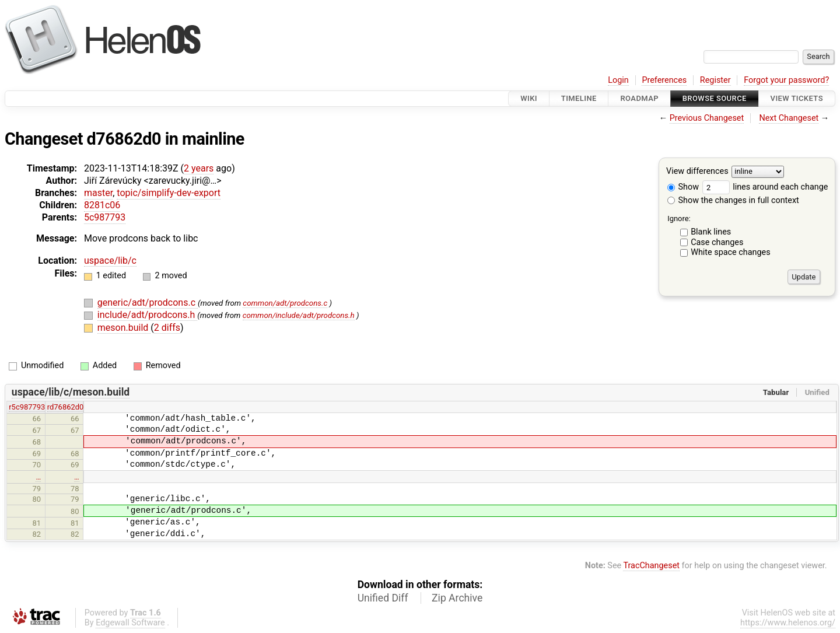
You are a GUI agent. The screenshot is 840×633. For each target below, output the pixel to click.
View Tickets (797, 98)
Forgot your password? (786, 80)
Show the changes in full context (733, 200)
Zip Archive (457, 598)
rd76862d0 (66, 407)
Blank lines (711, 232)
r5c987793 (27, 407)
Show (683, 187)
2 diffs (167, 328)
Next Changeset (789, 118)
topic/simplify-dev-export (169, 193)
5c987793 (105, 217)
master (98, 193)
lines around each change (765, 187)
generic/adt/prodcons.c (148, 302)
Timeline (579, 98)
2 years (199, 168)
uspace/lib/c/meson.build (71, 392)
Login (618, 80)
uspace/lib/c (110, 260)
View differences (697, 172)
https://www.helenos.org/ (788, 623)
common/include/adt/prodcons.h (299, 315)
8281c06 (102, 205)
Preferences (664, 80)
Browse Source (715, 98)
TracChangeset (651, 566)
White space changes (731, 252)
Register (715, 80)
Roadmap (639, 98)
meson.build (124, 328)
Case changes (717, 242)
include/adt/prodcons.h (147, 315)
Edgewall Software (130, 623)
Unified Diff (383, 598)
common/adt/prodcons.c (285, 303)
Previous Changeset (707, 118)
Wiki (529, 98)
